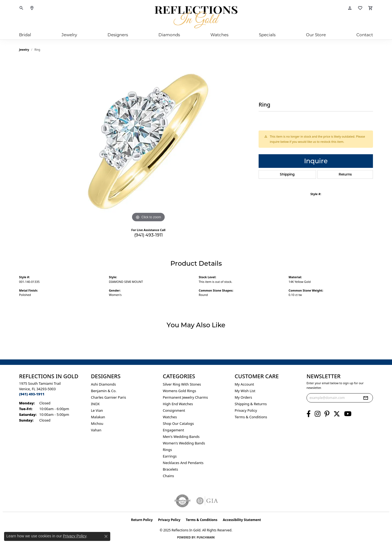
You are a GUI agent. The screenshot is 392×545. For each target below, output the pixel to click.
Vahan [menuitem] (96, 430)
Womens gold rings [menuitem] (180, 391)
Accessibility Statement (242, 520)
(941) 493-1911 (148, 235)
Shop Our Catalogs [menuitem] (178, 423)
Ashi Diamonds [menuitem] (103, 384)
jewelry (24, 50)
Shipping (287, 174)
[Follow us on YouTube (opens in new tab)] (348, 414)
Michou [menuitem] (97, 423)
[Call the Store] (32, 394)
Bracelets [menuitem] (170, 469)
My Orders (243, 397)
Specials (267, 35)
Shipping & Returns (251, 404)
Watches (219, 35)
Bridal (25, 35)
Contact (365, 35)
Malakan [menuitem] (98, 417)
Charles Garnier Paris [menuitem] (108, 397)
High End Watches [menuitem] (178, 404)
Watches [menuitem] (170, 417)
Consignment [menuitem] (174, 410)
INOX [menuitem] (95, 404)
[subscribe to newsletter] (366, 398)
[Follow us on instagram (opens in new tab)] (318, 414)
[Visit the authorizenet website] (182, 501)
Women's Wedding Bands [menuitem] (184, 443)
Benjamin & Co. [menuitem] (104, 391)
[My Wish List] (360, 8)
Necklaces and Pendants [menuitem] (183, 463)
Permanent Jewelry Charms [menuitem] (185, 397)
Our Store (316, 35)
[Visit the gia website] (207, 501)
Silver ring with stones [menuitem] (182, 384)
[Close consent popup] (106, 536)
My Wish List (245, 391)
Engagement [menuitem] (173, 430)
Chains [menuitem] (168, 476)
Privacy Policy (246, 410)
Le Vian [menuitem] (97, 410)
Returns (345, 174)
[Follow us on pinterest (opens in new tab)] (327, 414)
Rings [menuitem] (167, 450)
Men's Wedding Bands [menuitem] (181, 437)
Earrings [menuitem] (170, 456)
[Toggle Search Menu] (22, 8)
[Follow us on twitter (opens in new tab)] (337, 414)
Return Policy (142, 520)
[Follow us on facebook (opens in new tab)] (309, 414)
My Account (244, 384)
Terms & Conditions (251, 417)
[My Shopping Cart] (370, 8)
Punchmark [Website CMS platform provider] (206, 537)
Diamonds (169, 35)
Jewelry (69, 35)
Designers (118, 35)
